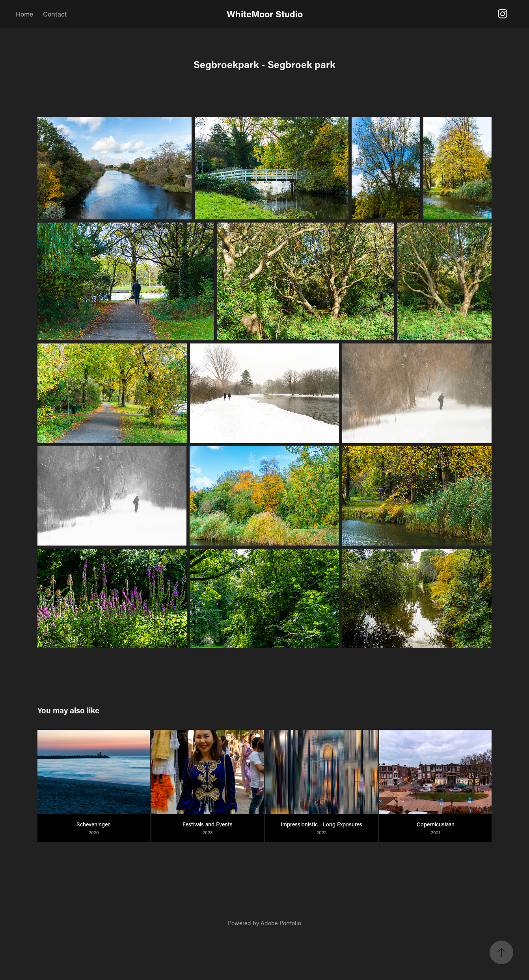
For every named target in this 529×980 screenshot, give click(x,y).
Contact (55, 14)
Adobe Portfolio (281, 923)
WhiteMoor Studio (265, 14)
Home (24, 14)
